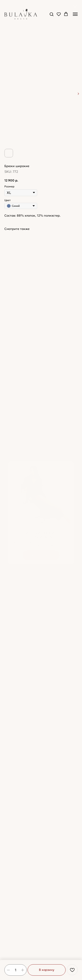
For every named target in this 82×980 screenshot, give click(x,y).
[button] (51, 14)
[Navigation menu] (75, 14)
